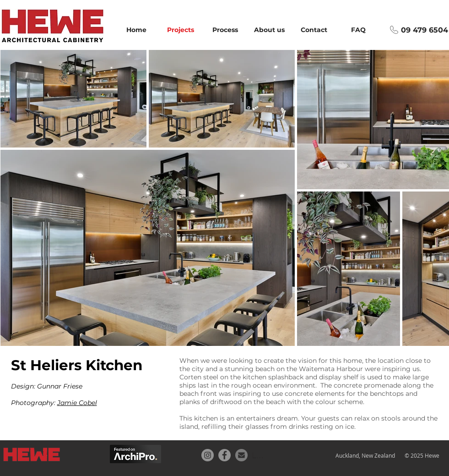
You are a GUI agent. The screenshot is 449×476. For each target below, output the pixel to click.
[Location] (259, 455)
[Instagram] (208, 455)
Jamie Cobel (77, 403)
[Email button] (241, 455)
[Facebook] (224, 455)
